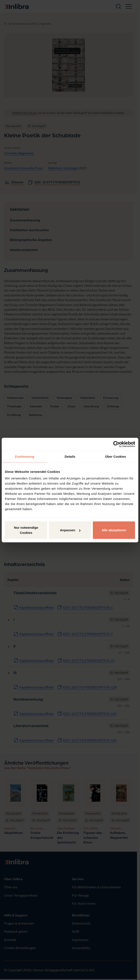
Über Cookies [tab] (115, 456)
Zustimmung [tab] (24, 456)
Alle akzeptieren (114, 530)
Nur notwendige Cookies (26, 530)
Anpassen (70, 530)
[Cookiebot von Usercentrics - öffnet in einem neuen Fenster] (116, 444)
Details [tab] (70, 456)
